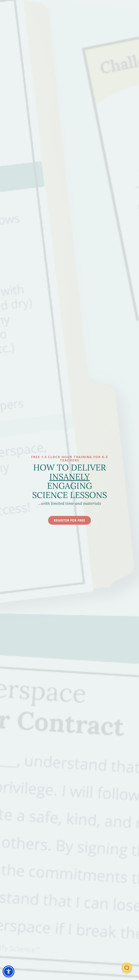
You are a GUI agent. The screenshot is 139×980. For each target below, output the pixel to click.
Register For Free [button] (69, 520)
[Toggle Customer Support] (127, 968)
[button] (9, 971)
